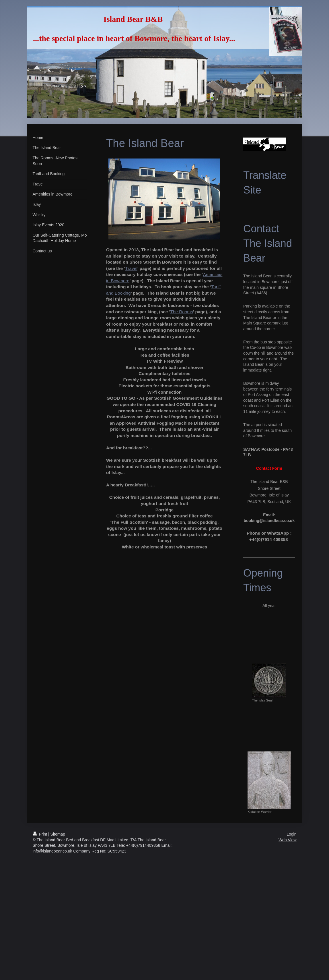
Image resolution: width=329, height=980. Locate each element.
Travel (131, 268)
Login (291, 834)
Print (41, 834)
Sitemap (58, 834)
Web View (288, 840)
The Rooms (182, 312)
